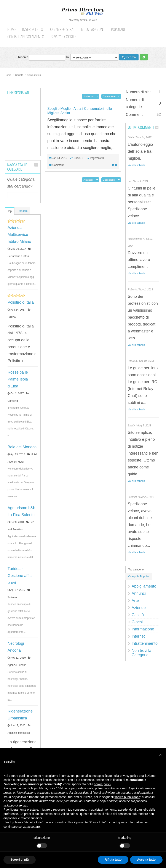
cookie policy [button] (103, 784)
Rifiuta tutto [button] (113, 860)
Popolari (118, 29)
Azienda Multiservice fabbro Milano (19, 235)
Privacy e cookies (63, 37)
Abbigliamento (144, 586)
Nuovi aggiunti (93, 29)
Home (12, 29)
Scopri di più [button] (20, 860)
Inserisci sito (33, 29)
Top (10, 211)
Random (23, 211)
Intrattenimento (145, 643)
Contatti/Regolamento (26, 37)
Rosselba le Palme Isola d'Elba (18, 379)
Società (19, 75)
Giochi (137, 622)
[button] (160, 755)
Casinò (138, 615)
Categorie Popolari (139, 577)
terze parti (70, 788)
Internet (138, 636)
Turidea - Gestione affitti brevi (20, 576)
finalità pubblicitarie (127, 797)
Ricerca (42, 57)
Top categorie (136, 570)
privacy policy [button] (129, 776)
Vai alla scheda (136, 165)
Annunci (139, 593)
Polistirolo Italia (21, 302)
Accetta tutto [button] (146, 860)
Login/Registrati (62, 29)
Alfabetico (88, 96)
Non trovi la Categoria (141, 653)
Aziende (139, 608)
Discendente (109, 96)
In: (92, 57)
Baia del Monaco (22, 447)
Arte (135, 601)
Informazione (143, 629)
